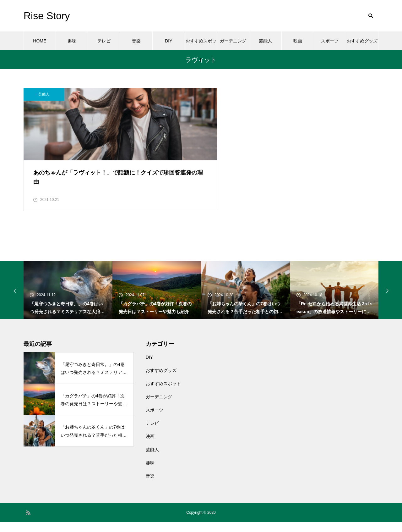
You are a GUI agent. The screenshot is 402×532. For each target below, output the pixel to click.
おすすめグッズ (362, 41)
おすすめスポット (201, 44)
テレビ (104, 41)
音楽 (136, 41)
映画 (298, 41)
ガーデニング (233, 41)
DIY (168, 41)
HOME (40, 41)
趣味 (72, 41)
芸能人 (265, 41)
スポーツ (330, 41)
